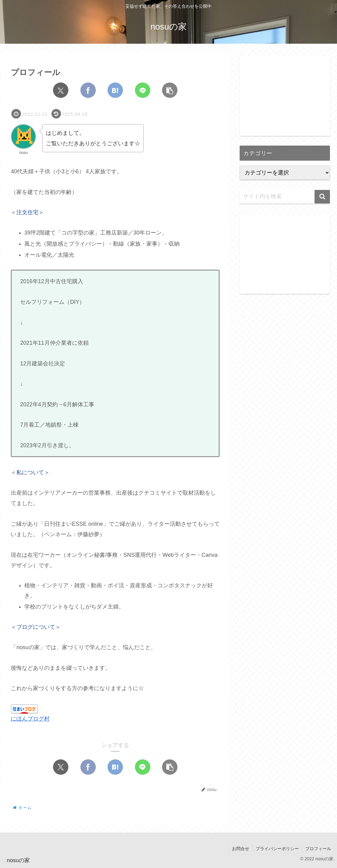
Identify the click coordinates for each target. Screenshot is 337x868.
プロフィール (318, 849)
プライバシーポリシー (277, 849)
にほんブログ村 (30, 719)
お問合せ (241, 849)
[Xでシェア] (61, 90)
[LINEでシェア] (143, 90)
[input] (285, 197)
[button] (170, 90)
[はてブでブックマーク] (115, 90)
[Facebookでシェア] (88, 90)
